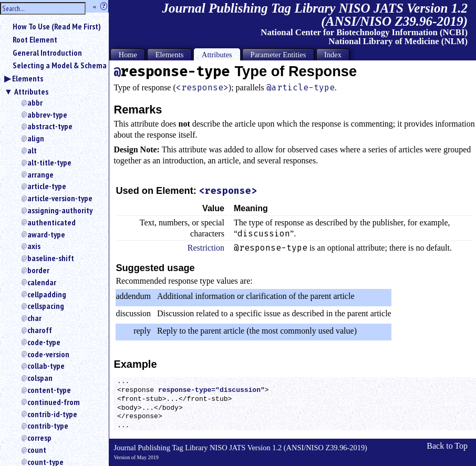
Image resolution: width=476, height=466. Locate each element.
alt (32, 150)
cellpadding (47, 294)
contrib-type (48, 426)
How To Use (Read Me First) (57, 26)
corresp (39, 438)
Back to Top (447, 446)
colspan (40, 378)
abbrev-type (47, 115)
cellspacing (46, 306)
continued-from (54, 402)
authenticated (51, 222)
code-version (48, 354)
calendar (42, 282)
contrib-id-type (52, 414)
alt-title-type (49, 162)
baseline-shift (51, 258)
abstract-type (50, 126)
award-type (46, 234)
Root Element (35, 39)
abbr (35, 102)
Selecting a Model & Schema (60, 65)
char (34, 318)
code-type (44, 342)
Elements (28, 78)
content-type (49, 390)
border (38, 270)
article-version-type (60, 198)
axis (34, 246)
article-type (47, 186)
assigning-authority (60, 210)
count (37, 450)
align (36, 138)
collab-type (46, 366)
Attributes (31, 91)
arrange (40, 174)
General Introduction (47, 53)
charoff (40, 330)
